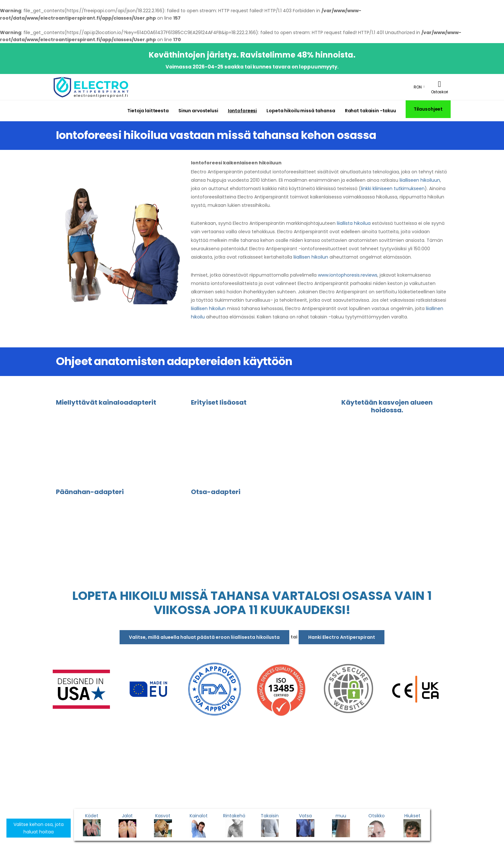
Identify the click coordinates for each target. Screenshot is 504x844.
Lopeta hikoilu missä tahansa (301, 111)
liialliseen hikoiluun (420, 180)
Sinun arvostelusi (198, 111)
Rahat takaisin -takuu (370, 111)
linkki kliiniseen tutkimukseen (393, 188)
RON (418, 87)
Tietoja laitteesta (148, 111)
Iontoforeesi (243, 111)
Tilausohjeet (428, 109)
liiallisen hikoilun (311, 257)
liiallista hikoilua (354, 223)
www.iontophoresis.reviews (348, 275)
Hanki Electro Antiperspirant (342, 637)
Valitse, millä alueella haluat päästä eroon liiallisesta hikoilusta (204, 637)
